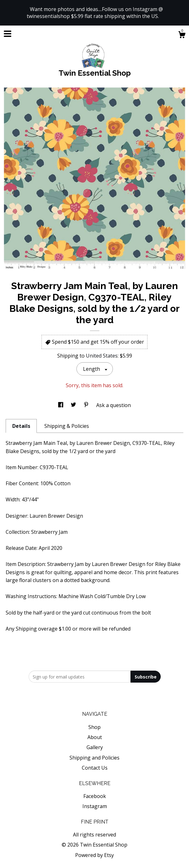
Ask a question (114, 405)
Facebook (95, 796)
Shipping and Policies (94, 758)
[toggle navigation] (8, 34)
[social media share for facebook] (61, 405)
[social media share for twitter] (74, 405)
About (95, 737)
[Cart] (182, 35)
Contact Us (95, 768)
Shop (94, 727)
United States (102, 356)
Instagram (95, 806)
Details (21, 426)
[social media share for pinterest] (87, 405)
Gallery (95, 747)
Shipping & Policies (67, 426)
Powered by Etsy (94, 855)
